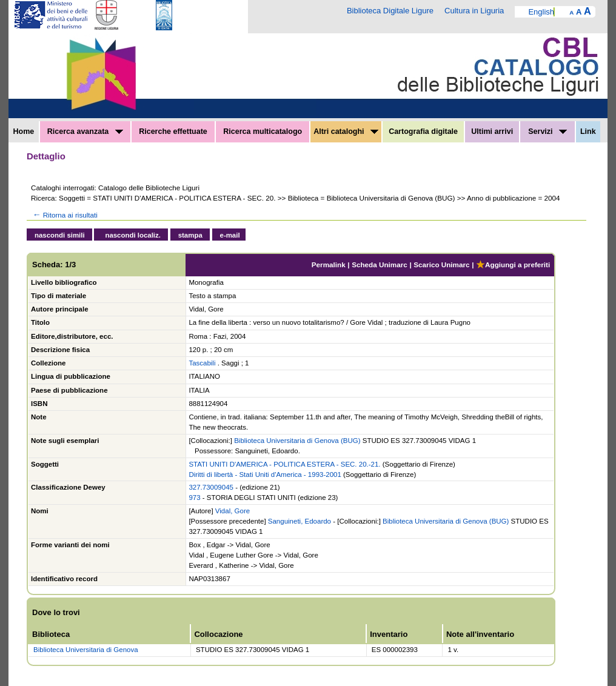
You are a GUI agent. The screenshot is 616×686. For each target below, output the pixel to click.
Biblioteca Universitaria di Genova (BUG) (297, 441)
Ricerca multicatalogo (263, 132)
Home (24, 132)
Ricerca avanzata (85, 132)
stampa (190, 235)
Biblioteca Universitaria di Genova (86, 650)
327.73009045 (211, 487)
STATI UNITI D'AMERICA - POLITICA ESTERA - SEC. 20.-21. (284, 464)
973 (194, 498)
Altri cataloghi (346, 132)
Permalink (329, 265)
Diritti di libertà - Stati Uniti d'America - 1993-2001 (265, 475)
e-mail (230, 235)
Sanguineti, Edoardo (300, 521)
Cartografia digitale (423, 132)
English (541, 12)
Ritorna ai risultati (64, 215)
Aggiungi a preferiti (513, 265)
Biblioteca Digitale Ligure (390, 11)
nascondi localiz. (133, 235)
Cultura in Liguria (474, 11)
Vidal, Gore (233, 511)
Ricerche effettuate (173, 132)
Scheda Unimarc (380, 265)
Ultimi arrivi (492, 132)
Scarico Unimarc (441, 265)
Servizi (547, 132)
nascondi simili (60, 235)
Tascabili (202, 363)
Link (588, 132)
